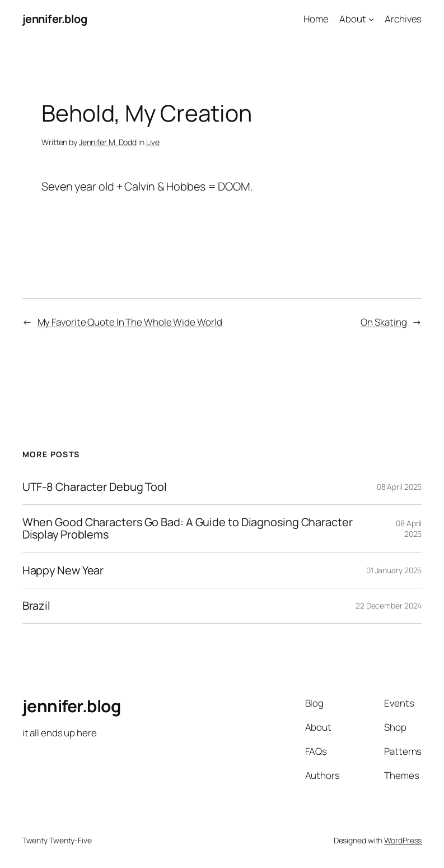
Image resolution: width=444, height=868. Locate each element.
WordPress (403, 840)
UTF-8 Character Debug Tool (95, 487)
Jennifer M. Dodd (108, 142)
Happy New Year (63, 570)
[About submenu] (371, 19)
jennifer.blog (55, 19)
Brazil (36, 606)
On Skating (384, 322)
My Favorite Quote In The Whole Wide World (130, 322)
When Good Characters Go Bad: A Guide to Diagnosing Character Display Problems (188, 529)
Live (153, 142)
